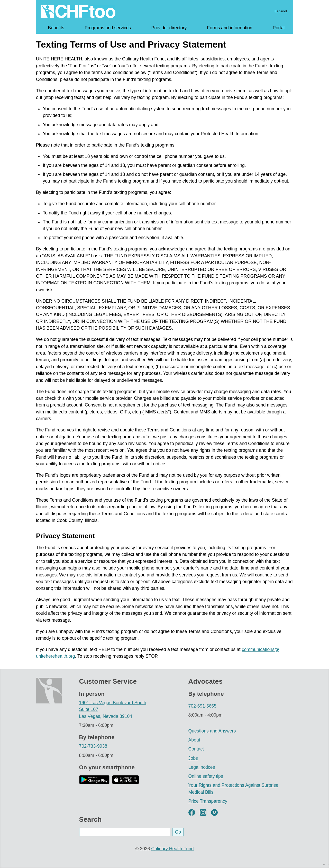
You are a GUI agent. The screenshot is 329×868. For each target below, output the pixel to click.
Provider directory (169, 28)
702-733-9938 (93, 746)
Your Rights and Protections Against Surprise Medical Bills (233, 789)
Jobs (193, 758)
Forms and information (230, 28)
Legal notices (202, 767)
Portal (279, 28)
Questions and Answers (212, 731)
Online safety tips (206, 776)
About (194, 740)
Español (281, 11)
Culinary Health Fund (172, 849)
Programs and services (108, 28)
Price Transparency (208, 801)
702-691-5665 (203, 706)
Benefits (56, 28)
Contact (196, 749)
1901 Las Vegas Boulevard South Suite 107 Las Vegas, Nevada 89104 (113, 709)
